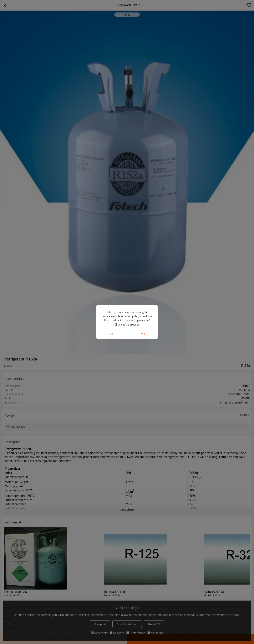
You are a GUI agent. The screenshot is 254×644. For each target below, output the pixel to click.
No (111, 334)
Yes (143, 334)
